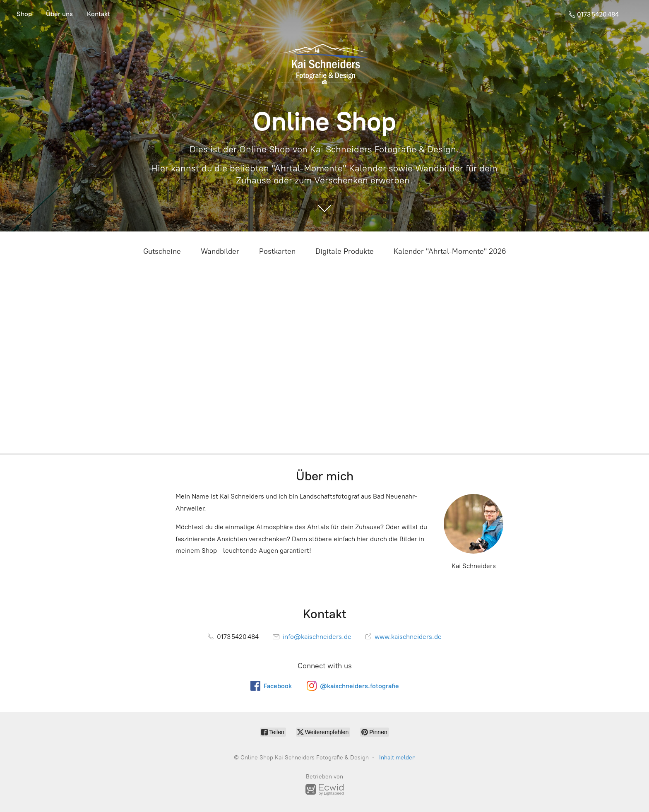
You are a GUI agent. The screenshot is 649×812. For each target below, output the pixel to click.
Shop (24, 14)
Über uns (59, 14)
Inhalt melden (397, 758)
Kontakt (99, 14)
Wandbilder (220, 251)
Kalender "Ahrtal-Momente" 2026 (450, 251)
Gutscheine (162, 251)
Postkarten (277, 251)
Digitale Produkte (345, 251)
